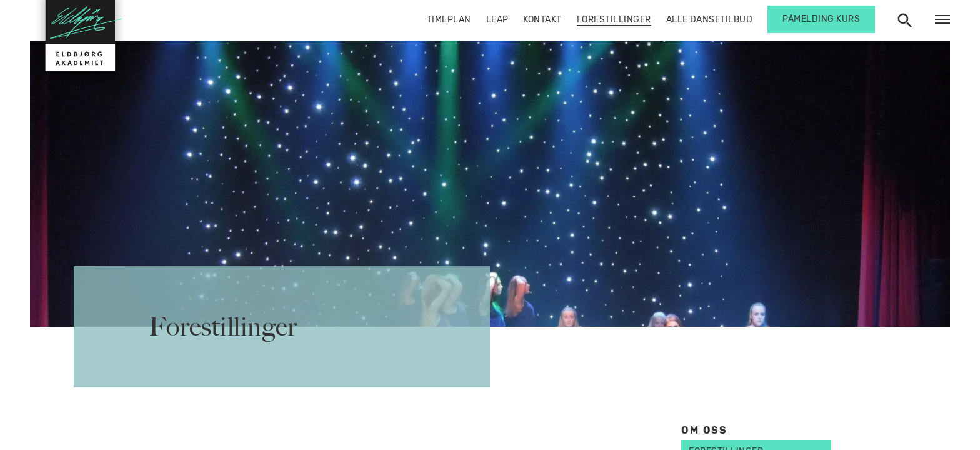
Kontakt (542, 19)
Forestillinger (614, 19)
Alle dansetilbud (710, 19)
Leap (497, 19)
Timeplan (449, 19)
